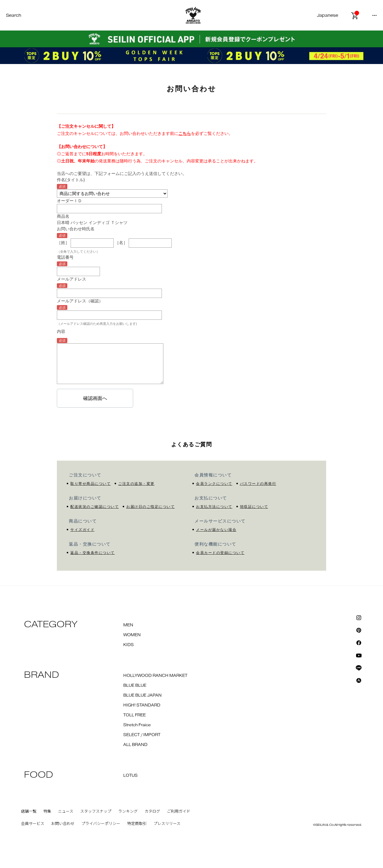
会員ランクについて (214, 484)
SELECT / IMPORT (142, 735)
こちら (185, 133)
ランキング (128, 811)
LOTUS (130, 776)
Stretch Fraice (137, 725)
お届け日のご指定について (151, 507)
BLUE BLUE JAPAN (142, 695)
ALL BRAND (135, 745)
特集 (47, 811)
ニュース (66, 811)
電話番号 (65, 257)
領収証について (254, 507)
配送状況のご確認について (95, 507)
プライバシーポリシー (101, 824)
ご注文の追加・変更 (136, 484)
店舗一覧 (29, 811)
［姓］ (63, 243)
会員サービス (33, 824)
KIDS (129, 645)
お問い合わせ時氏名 (76, 229)
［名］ (121, 243)
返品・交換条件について (93, 553)
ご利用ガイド (179, 811)
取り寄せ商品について (91, 484)
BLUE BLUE (135, 686)
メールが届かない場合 (216, 530)
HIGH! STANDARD (142, 705)
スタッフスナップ (96, 811)
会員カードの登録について (220, 553)
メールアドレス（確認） (80, 301)
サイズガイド (82, 530)
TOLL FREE (134, 715)
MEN (128, 625)
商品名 (63, 216)
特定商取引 (137, 824)
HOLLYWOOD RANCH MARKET (155, 676)
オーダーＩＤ (69, 201)
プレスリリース (167, 824)
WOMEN (132, 635)
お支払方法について (214, 507)
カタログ (152, 811)
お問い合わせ (63, 824)
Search (14, 15)
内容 (61, 331)
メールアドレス (72, 279)
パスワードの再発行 (258, 484)
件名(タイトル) (71, 180)
